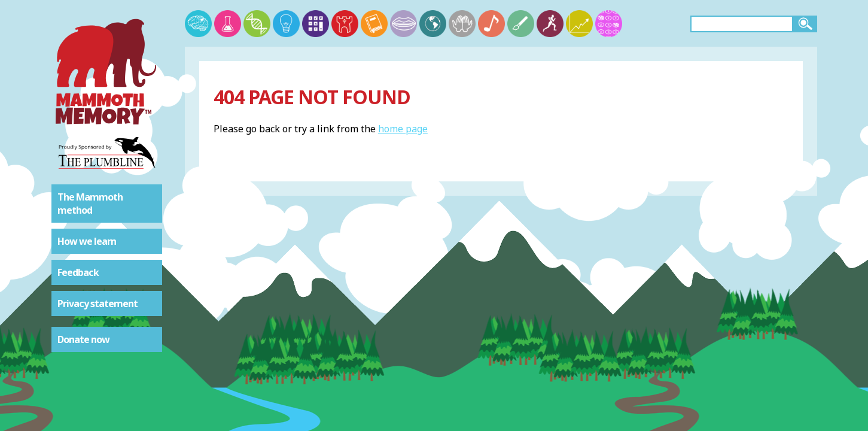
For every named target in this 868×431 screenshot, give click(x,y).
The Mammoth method (90, 204)
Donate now (83, 339)
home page (403, 129)
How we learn (87, 241)
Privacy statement (98, 303)
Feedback (78, 272)
